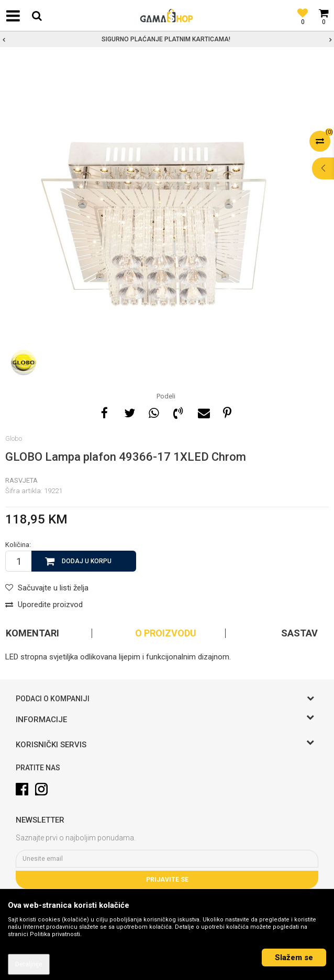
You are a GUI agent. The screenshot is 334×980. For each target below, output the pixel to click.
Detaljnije (29, 964)
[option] (167, 39)
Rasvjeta (21, 480)
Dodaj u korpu (87, 561)
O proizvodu (166, 633)
